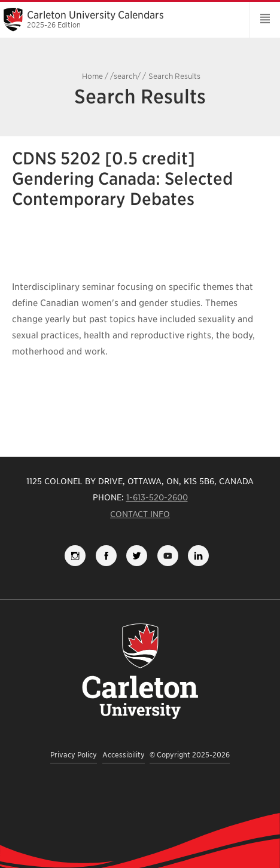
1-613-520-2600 (157, 497)
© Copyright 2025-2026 (190, 755)
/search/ (125, 76)
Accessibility (124, 755)
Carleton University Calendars (121, 19)
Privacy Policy (74, 755)
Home (92, 76)
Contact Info (140, 514)
